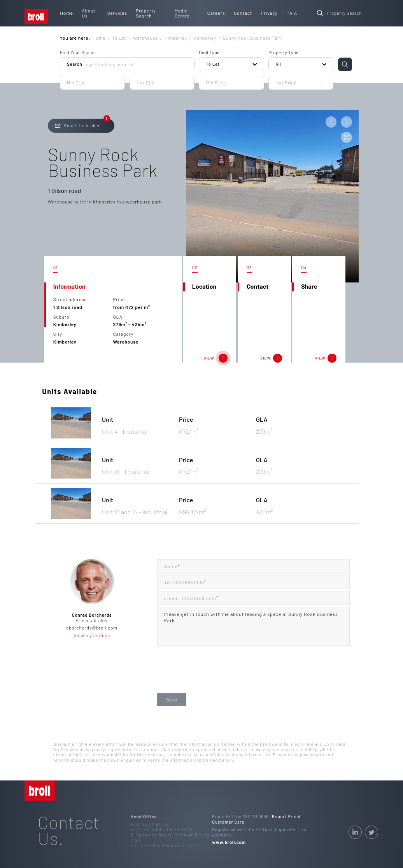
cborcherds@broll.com (92, 628)
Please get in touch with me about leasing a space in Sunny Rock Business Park (254, 626)
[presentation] (216, 676)
